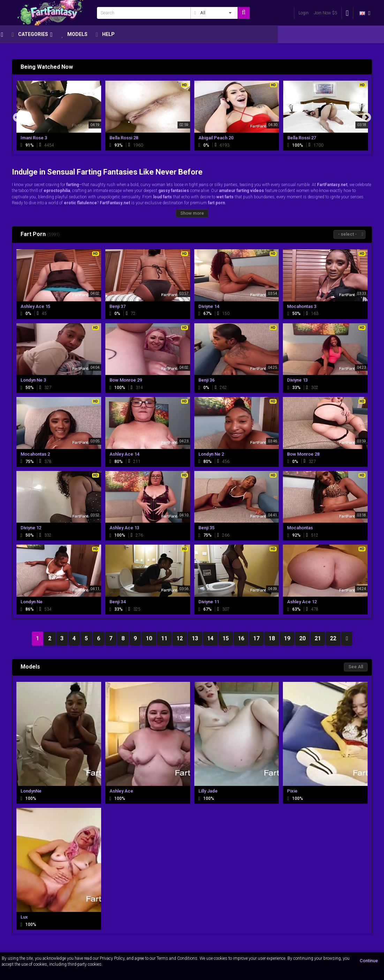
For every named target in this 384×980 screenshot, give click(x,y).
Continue (369, 961)
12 (180, 638)
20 (302, 638)
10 (149, 638)
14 (210, 638)
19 (287, 638)
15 (226, 638)
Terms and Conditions (177, 958)
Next (367, 118)
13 (195, 638)
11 (164, 638)
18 (272, 638)
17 (256, 638)
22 (333, 638)
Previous (17, 118)
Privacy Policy (112, 958)
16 (241, 638)
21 (318, 638)
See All (356, 667)
